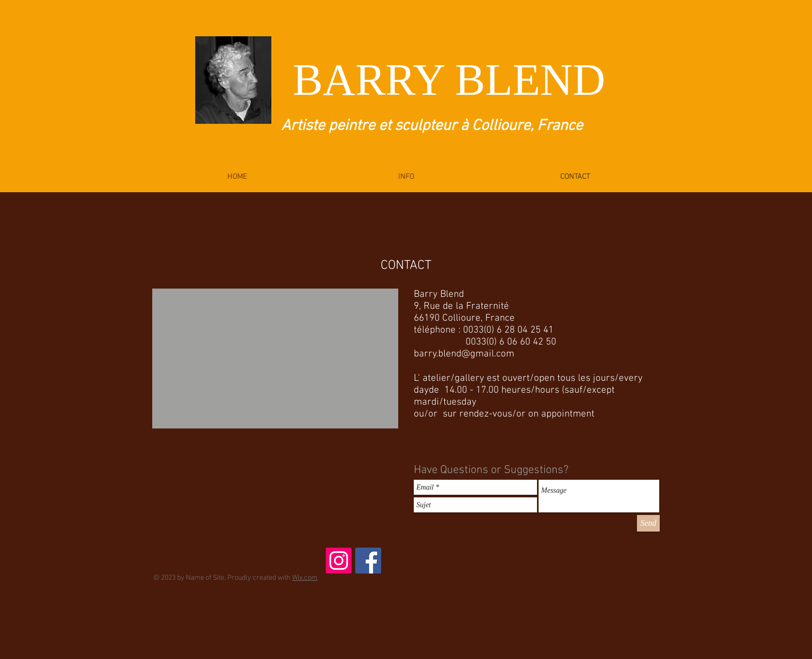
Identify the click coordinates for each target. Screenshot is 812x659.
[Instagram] (339, 561)
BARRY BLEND (449, 80)
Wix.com (305, 578)
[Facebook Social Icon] (368, 561)
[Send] (648, 523)
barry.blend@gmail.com (464, 354)
